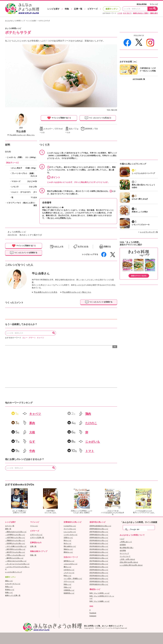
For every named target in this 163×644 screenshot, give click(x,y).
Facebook (93, 613)
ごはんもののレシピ (71, 564)
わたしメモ (59, 247)
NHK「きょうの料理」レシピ (100, 593)
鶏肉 (88, 414)
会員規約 (123, 545)
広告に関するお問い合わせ (129, 562)
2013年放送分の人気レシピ (99, 549)
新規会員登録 (142, 4)
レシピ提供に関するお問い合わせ (131, 565)
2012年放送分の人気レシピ (99, 546)
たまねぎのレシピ (70, 526)
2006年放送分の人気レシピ (99, 529)
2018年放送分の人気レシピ (99, 564)
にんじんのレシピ (70, 532)
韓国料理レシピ (69, 593)
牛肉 (32, 451)
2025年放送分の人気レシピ (99, 584)
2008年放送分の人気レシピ (99, 535)
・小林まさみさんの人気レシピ (16, 561)
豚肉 (32, 423)
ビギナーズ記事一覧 (37, 538)
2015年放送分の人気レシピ (99, 555)
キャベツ (40, 338)
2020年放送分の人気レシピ (99, 570)
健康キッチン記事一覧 (13, 595)
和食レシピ (67, 584)
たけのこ (91, 423)
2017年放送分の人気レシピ (99, 561)
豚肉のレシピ (68, 552)
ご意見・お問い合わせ (127, 559)
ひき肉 (120, 13)
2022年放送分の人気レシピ (99, 576)
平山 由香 (21, 131)
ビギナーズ (93, 9)
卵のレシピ (67, 540)
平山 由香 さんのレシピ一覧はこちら (22, 135)
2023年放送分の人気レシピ (99, 579)
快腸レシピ (9, 592)
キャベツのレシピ (70, 529)
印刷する (107, 247)
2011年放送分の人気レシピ (99, 543)
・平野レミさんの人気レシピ (15, 555)
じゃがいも (93, 442)
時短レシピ (67, 576)
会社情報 (123, 551)
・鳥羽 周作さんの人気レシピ (15, 549)
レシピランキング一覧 (149, 232)
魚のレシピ (67, 543)
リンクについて (125, 556)
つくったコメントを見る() (98, 118)
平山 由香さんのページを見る (46, 292)
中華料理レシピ (69, 590)
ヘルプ (122, 539)
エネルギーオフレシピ (13, 584)
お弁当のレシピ (69, 570)
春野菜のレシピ (69, 561)
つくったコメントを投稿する (24, 253)
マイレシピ (154, 4)
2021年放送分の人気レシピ (99, 573)
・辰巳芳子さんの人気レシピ (15, 552)
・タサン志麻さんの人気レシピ (16, 546)
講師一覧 (8, 529)
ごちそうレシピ (69, 573)
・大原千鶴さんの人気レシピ (15, 538)
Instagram (93, 616)
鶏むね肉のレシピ (70, 546)
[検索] (139, 530)
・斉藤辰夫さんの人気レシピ (15, 540)
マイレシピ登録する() (59, 118)
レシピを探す (53, 9)
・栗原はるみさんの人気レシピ (16, 532)
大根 (32, 432)
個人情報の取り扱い (127, 548)
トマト (90, 451)
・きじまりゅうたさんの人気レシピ (17, 564)
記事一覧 (78, 9)
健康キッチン (112, 9)
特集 (67, 9)
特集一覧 (33, 555)
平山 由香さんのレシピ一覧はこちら (77, 292)
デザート (32, 338)
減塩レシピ (9, 581)
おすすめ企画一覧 (139, 79)
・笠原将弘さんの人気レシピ (15, 543)
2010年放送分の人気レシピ (99, 540)
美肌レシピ (9, 587)
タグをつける (83, 247)
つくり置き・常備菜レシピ (73, 579)
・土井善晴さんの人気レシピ (15, 535)
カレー (25, 338)
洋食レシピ (67, 587)
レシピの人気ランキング (13, 572)
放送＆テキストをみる (139, 276)
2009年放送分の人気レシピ (99, 538)
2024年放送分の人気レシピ (99, 581)
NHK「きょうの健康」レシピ (100, 601)
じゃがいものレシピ (71, 535)
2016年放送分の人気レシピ (99, 558)
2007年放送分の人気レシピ (99, 532)
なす (32, 442)
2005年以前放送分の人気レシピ (100, 526)
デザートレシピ (69, 581)
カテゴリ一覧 (10, 526)
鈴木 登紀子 (127, 13)
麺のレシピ (67, 567)
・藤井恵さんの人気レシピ (14, 558)
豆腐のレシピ (68, 538)
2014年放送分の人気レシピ (99, 552)
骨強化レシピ (10, 590)
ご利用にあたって (126, 542)
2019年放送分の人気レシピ (99, 567)
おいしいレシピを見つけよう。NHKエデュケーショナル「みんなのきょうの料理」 (22, 9)
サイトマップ (124, 553)
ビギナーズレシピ (36, 535)
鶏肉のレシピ (68, 549)
